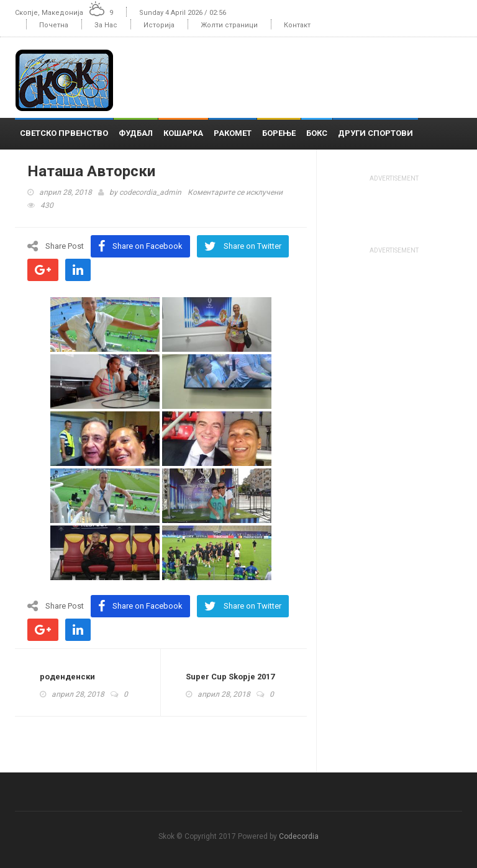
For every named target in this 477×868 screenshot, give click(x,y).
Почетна (54, 25)
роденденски (67, 677)
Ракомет (233, 133)
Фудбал (136, 133)
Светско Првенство (64, 133)
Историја (159, 25)
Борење (279, 133)
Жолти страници (229, 25)
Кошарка (183, 133)
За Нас (106, 25)
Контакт (297, 25)
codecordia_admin (150, 192)
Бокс (317, 133)
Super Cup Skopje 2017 (230, 677)
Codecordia (299, 836)
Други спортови (375, 133)
